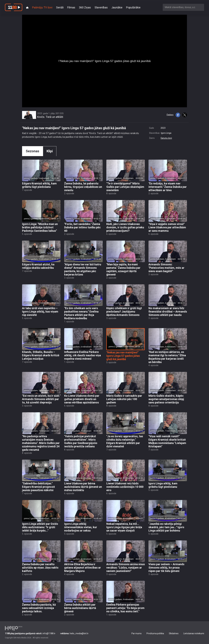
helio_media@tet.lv (74, 633)
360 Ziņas (85, 7)
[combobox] (183, 7)
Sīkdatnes (174, 633)
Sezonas (32, 151)
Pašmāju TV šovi (42, 7)
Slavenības (101, 7)
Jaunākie (117, 7)
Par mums (137, 633)
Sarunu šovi (166, 138)
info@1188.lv (30, 633)
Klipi (50, 151)
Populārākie (133, 7)
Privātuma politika (155, 633)
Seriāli (60, 7)
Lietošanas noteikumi (194, 633)
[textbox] (183, 7)
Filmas (71, 7)
